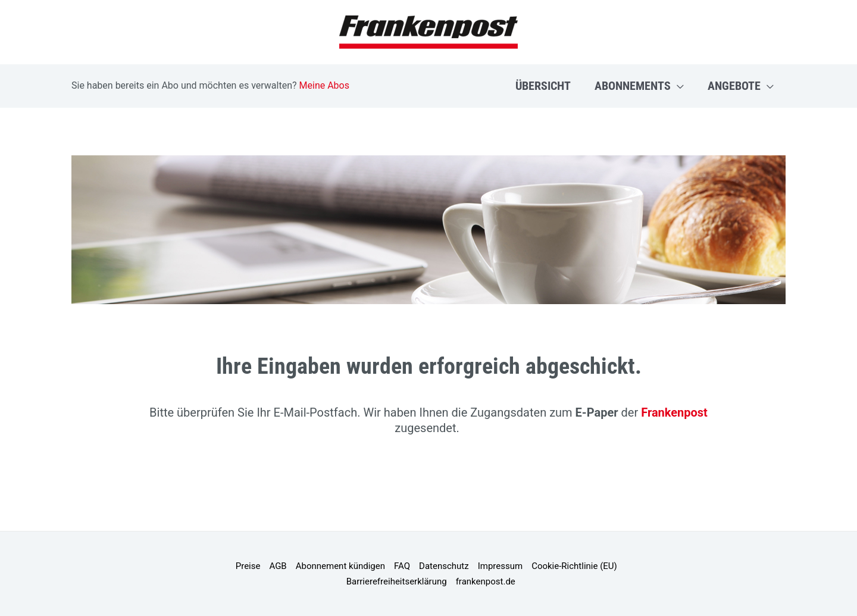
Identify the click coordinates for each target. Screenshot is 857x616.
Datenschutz (444, 566)
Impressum (500, 566)
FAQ (402, 566)
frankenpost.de (486, 581)
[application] (677, 86)
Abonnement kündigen (340, 566)
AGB (278, 566)
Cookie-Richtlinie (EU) (574, 566)
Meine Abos (324, 85)
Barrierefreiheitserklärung (397, 581)
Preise (248, 566)
